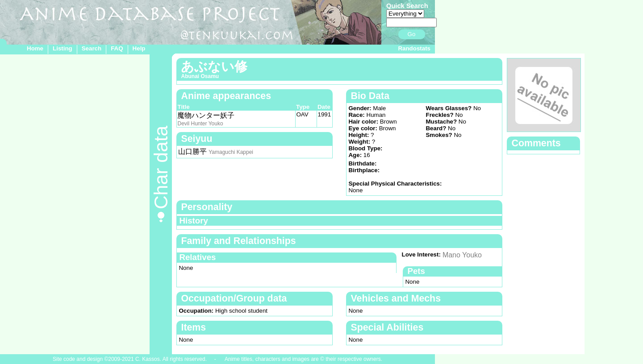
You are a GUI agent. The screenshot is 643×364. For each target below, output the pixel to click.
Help (139, 48)
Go (412, 34)
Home (35, 48)
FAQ (117, 48)
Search (92, 48)
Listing (63, 48)
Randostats (414, 48)
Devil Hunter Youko (200, 124)
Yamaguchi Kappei (231, 152)
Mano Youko (462, 255)
